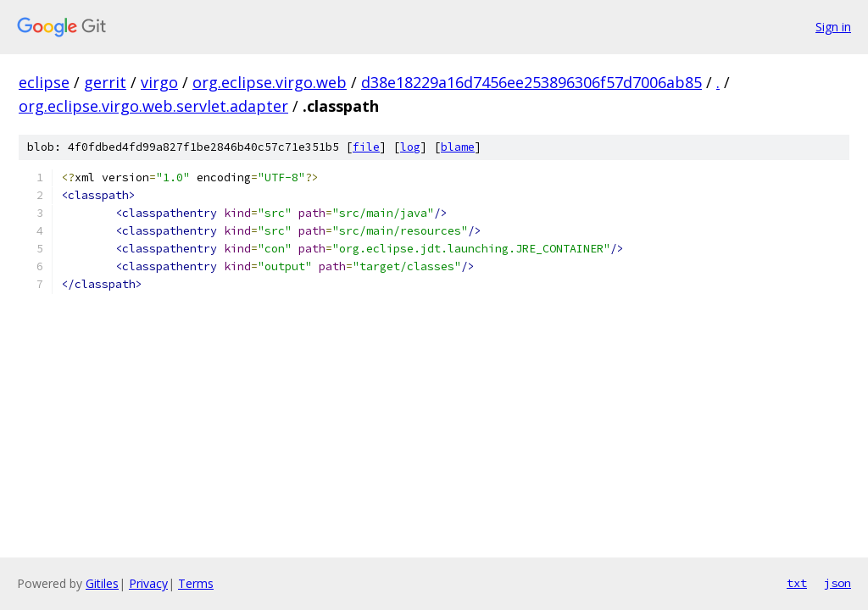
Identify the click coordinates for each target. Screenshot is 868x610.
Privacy (148, 583)
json (837, 583)
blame (458, 147)
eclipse (44, 82)
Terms (196, 583)
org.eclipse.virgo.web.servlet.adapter (153, 106)
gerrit (105, 82)
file (366, 147)
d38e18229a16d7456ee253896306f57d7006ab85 (531, 82)
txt (797, 583)
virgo (159, 82)
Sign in (833, 27)
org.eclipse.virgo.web (270, 82)
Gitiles (102, 583)
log (410, 147)
